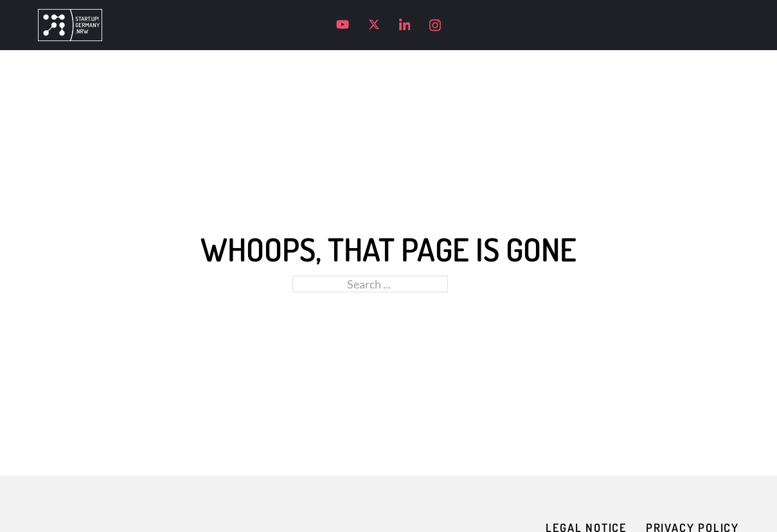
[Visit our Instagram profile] (435, 25)
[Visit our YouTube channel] (343, 24)
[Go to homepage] (70, 25)
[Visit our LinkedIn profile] (405, 25)
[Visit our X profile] (374, 24)
